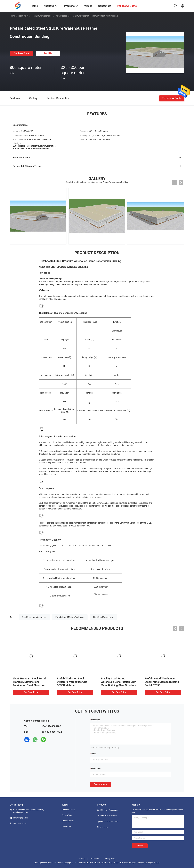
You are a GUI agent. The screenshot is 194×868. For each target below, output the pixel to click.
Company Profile (68, 810)
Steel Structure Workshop (107, 816)
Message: (95, 720)
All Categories (102, 827)
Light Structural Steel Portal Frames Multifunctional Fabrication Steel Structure (29, 682)
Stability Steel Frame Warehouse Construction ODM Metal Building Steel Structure (119, 682)
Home (13, 16)
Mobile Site (95, 859)
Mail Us (48, 53)
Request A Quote (172, 98)
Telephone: (96, 768)
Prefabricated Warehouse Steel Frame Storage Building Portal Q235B (162, 682)
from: (94, 754)
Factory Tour (67, 815)
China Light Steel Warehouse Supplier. (49, 863)
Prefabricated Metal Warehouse (70, 617)
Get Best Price (21, 53)
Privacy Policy (110, 859)
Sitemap (82, 859)
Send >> (140, 846)
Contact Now (100, 784)
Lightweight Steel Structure (107, 822)
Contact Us (66, 826)
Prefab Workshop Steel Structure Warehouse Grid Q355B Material (72, 682)
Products (22, 16)
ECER (158, 863)
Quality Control (68, 821)
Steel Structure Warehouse (41, 16)
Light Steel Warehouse (103, 617)
